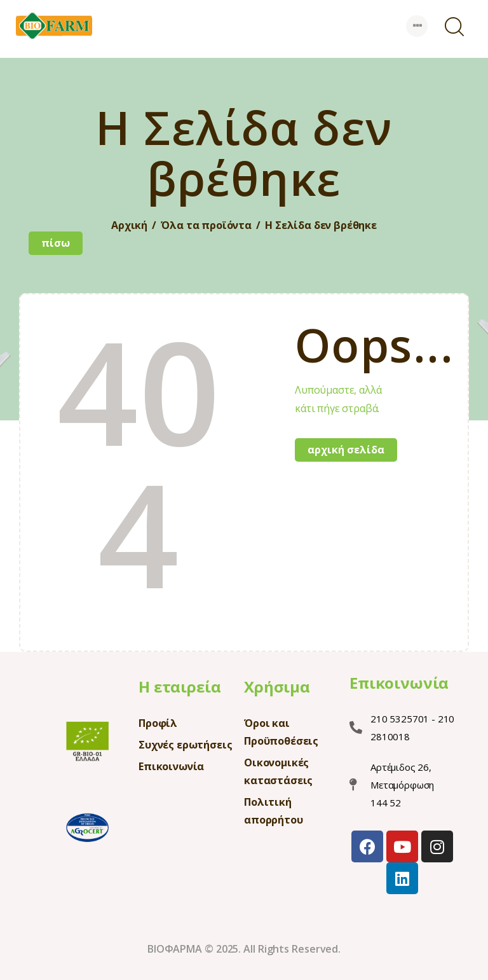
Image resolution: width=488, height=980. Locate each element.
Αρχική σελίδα (346, 450)
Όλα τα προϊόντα (206, 225)
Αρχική (129, 225)
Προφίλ (158, 723)
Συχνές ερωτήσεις (185, 745)
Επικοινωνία (171, 766)
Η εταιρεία (180, 687)
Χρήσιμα (277, 687)
